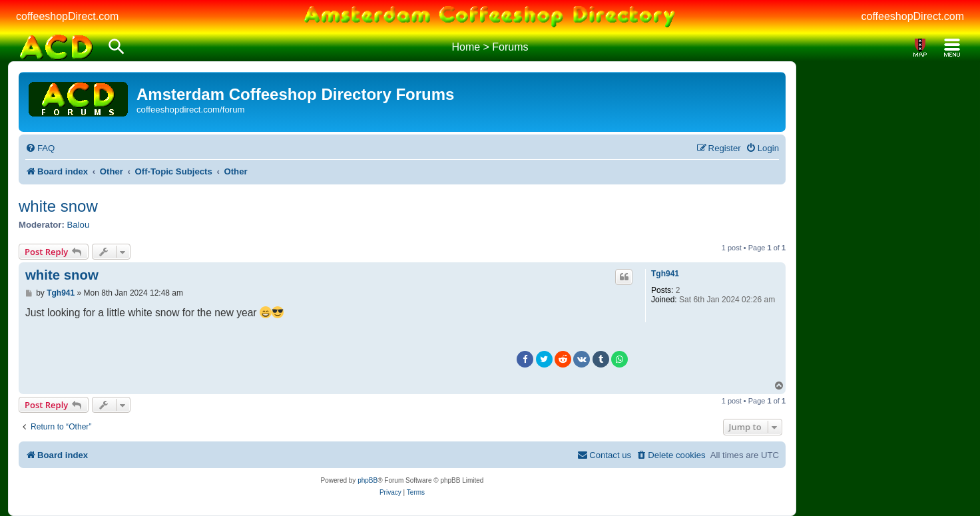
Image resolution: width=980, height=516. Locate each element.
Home (466, 47)
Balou (79, 225)
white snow (58, 206)
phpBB (367, 480)
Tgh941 (665, 274)
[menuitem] (40, 148)
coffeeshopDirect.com (67, 16)
